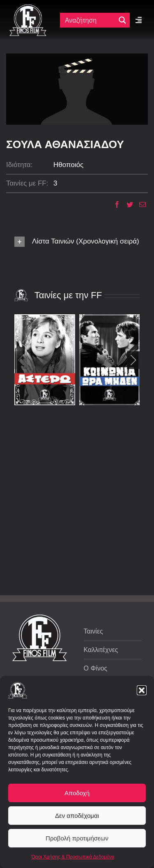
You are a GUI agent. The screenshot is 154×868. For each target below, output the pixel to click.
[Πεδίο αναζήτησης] (90, 20)
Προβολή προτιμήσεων (77, 838)
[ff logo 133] (28, 8)
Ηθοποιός (68, 165)
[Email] (139, 204)
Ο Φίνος (96, 668)
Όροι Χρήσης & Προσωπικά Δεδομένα (73, 857)
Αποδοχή (77, 793)
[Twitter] (127, 204)
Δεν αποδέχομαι (77, 816)
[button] (142, 690)
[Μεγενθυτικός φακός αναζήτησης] (122, 20)
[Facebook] (114, 204)
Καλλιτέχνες (101, 650)
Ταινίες (93, 631)
